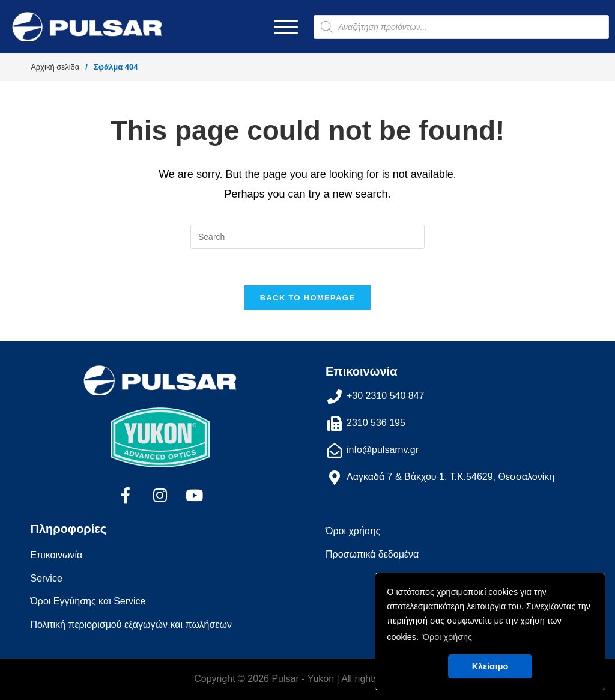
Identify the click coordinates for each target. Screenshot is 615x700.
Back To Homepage (307, 298)
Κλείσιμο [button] (490, 666)
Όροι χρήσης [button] (447, 637)
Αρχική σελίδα (55, 67)
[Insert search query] (307, 237)
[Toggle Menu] (286, 27)
